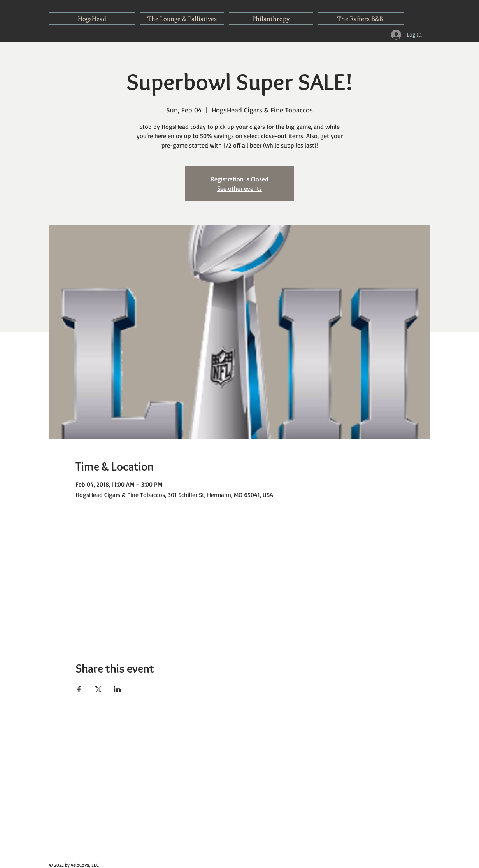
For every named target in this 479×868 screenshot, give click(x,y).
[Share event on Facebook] (79, 689)
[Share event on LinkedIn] (117, 689)
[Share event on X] (98, 689)
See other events (239, 188)
